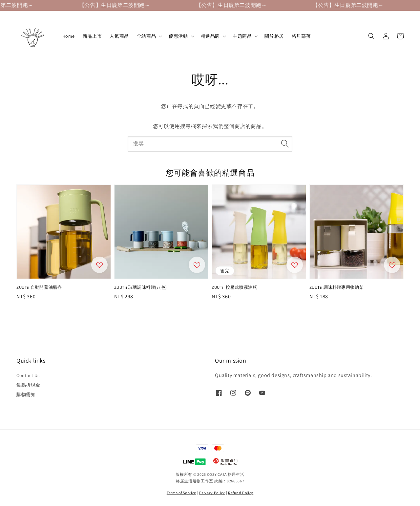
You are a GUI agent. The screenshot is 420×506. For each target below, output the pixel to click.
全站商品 (146, 36)
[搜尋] (285, 144)
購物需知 (26, 394)
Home (69, 36)
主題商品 (242, 36)
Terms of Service (181, 493)
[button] (371, 36)
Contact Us (28, 375)
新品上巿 (92, 36)
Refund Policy (241, 493)
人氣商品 (119, 36)
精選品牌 (210, 36)
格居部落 (301, 36)
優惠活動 (178, 36)
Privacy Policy (212, 493)
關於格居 (274, 36)
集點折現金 (28, 385)
